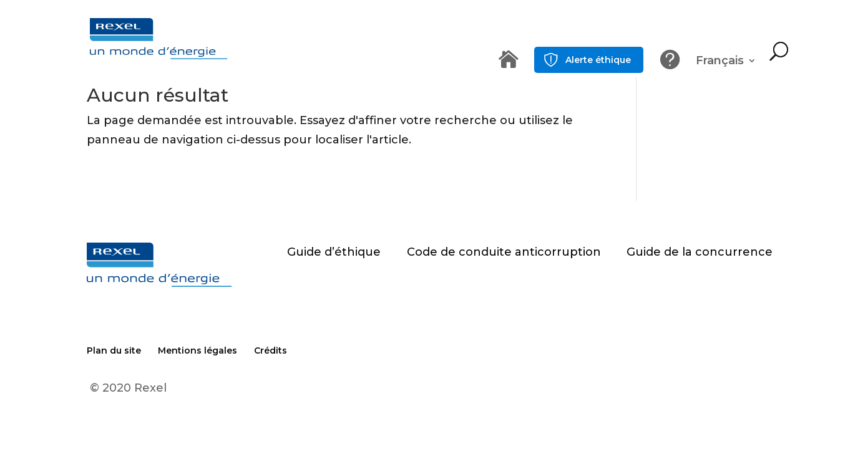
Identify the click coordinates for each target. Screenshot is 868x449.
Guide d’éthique (334, 252)
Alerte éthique (598, 60)
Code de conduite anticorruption (504, 252)
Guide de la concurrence (700, 252)
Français (720, 62)
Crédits (271, 350)
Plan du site (114, 350)
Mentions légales (197, 350)
